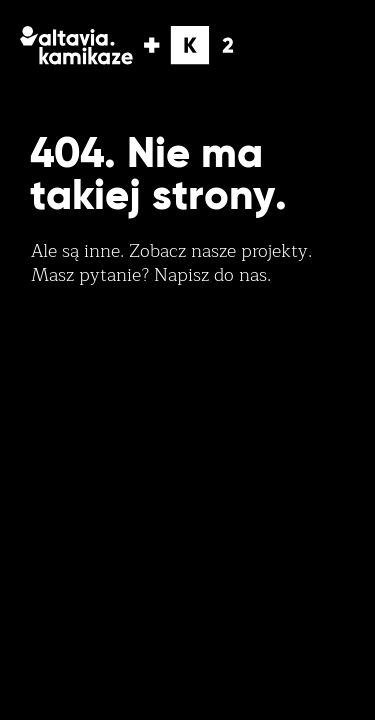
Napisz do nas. (212, 275)
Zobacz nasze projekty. (220, 251)
